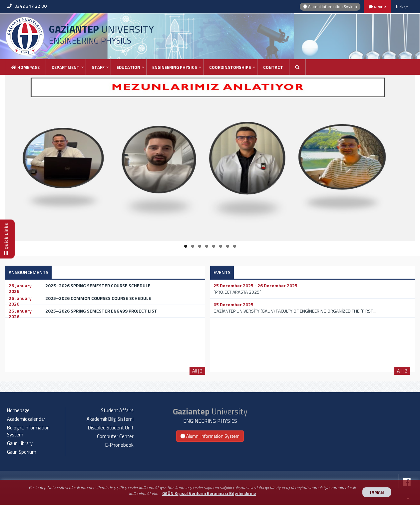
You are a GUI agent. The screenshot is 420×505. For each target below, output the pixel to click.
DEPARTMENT (66, 67)
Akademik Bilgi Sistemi (110, 419)
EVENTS (222, 272)
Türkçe (402, 6)
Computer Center (115, 436)
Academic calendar (26, 419)
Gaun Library (20, 443)
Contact (273, 67)
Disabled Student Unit (111, 428)
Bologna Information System (28, 431)
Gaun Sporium (22, 452)
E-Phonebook (119, 445)
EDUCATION (128, 67)
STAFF (98, 67)
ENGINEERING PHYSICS (175, 67)
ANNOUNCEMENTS (28, 272)
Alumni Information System (330, 6)
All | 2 (402, 371)
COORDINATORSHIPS (230, 67)
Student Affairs (117, 410)
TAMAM (377, 492)
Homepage (25, 67)
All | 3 (197, 371)
